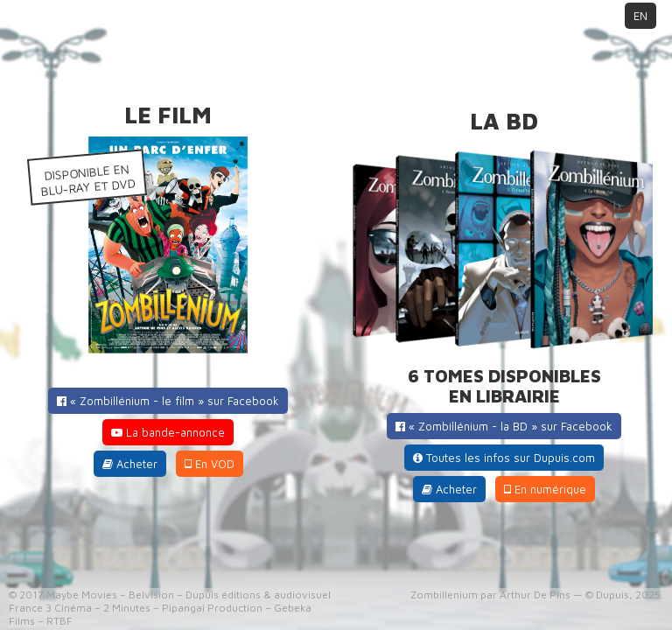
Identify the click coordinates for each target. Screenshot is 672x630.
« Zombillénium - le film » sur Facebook (168, 401)
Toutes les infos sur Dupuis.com (504, 458)
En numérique (545, 489)
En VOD (210, 464)
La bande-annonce (168, 432)
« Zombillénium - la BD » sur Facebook (504, 426)
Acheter (130, 464)
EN (640, 16)
